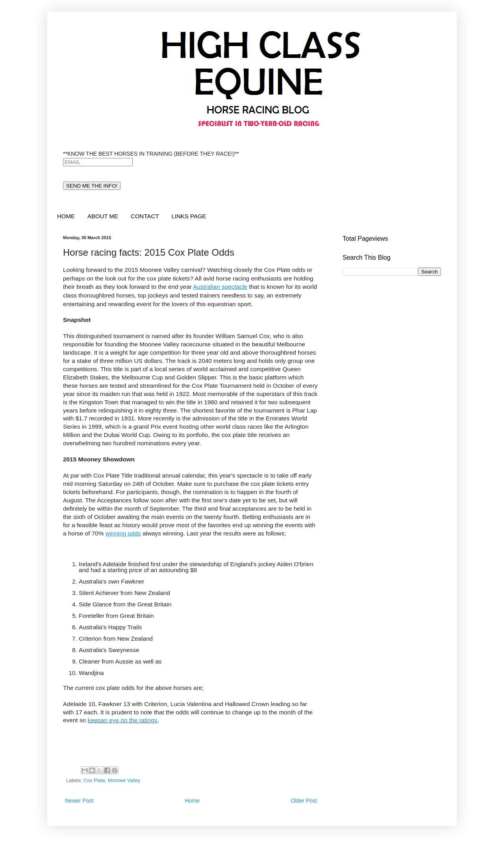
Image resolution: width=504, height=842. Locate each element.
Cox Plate (94, 781)
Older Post (304, 801)
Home (192, 801)
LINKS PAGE (189, 216)
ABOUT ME (103, 216)
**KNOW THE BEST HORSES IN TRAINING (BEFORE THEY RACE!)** (151, 154)
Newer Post (79, 801)
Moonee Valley (124, 781)
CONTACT (145, 216)
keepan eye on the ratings (122, 720)
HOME (66, 216)
